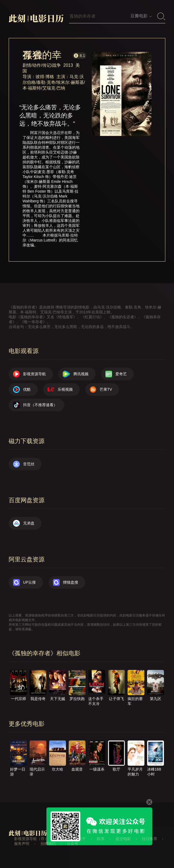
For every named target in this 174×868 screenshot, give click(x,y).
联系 (101, 839)
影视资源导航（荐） (31, 839)
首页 (63, 839)
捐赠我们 (48, 844)
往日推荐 (150, 839)
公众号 (72, 844)
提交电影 (123, 839)
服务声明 (22, 844)
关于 (82, 839)
